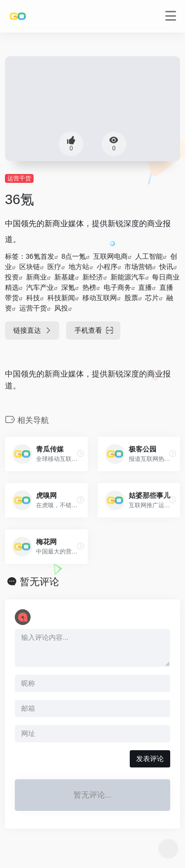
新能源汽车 (128, 277)
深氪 (68, 287)
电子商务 (117, 287)
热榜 (89, 287)
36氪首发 (40, 256)
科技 (33, 298)
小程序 (107, 267)
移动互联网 (100, 298)
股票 (131, 298)
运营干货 (19, 178)
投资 (12, 277)
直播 (145, 287)
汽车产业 (40, 287)
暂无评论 (39, 582)
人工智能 (149, 256)
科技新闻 (61, 298)
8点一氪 (74, 256)
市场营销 (138, 267)
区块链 (30, 267)
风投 (61, 308)
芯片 (152, 298)
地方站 (79, 267)
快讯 (166, 267)
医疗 (54, 267)
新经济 (93, 277)
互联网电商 (111, 256)
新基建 (65, 277)
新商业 (37, 277)
